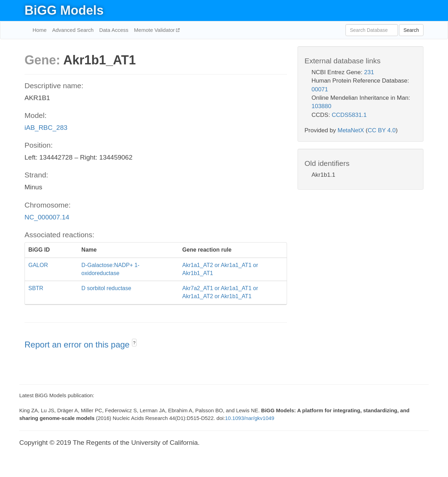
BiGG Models (64, 10)
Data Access (114, 30)
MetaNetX (351, 130)
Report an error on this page (78, 345)
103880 (321, 106)
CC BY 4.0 (381, 130)
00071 (320, 89)
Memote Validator (155, 30)
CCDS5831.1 (349, 115)
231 (369, 72)
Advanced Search (73, 30)
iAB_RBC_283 (46, 128)
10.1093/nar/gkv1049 (250, 418)
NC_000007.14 (47, 217)
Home (40, 30)
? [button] (134, 343)
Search (411, 30)
